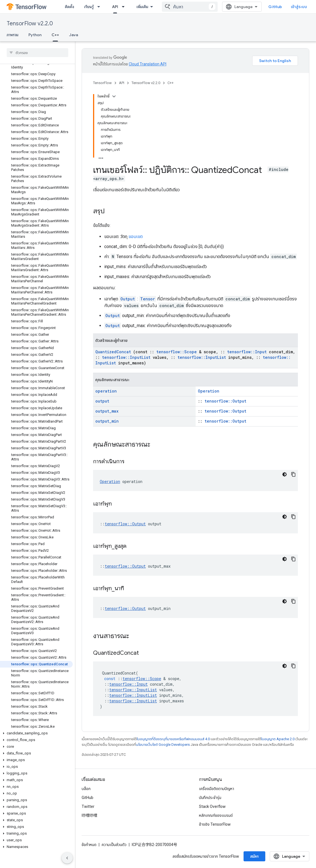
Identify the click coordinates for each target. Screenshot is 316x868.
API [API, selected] (115, 7)
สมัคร (254, 856)
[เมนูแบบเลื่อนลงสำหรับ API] (125, 7)
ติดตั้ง (70, 7)
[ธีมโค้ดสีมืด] (285, 474)
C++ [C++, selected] (55, 35)
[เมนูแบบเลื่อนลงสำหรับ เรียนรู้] (100, 7)
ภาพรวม (13, 35)
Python (35, 35)
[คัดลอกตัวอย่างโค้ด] (293, 474)
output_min (107, 421)
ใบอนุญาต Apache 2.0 (278, 739)
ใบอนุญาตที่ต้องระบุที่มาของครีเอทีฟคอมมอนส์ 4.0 (173, 739)
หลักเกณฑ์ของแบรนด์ (216, 815)
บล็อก (86, 789)
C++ (171, 83)
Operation (209, 391)
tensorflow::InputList (126, 357)
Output (128, 299)
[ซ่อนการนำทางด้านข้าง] (67, 858)
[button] (36, 733)
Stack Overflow (212, 806)
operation (106, 391)
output (102, 401)
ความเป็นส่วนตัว (114, 845)
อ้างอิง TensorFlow (215, 824)
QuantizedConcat (113, 352)
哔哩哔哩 (89, 815)
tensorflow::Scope (177, 352)
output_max (107, 411)
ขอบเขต (136, 236)
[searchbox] (37, 53)
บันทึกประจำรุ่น (210, 798)
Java (74, 35)
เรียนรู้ (89, 7)
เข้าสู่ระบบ (299, 7)
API (122, 83)
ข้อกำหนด (89, 845)
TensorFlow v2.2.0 (30, 24)
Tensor (148, 299)
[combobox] (190, 7)
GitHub (275, 7)
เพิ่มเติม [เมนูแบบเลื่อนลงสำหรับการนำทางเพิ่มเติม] (142, 7)
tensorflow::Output (225, 401)
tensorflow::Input (247, 352)
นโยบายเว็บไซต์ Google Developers (163, 745)
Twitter (88, 806)
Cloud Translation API (148, 64)
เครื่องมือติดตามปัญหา (217, 789)
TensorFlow (102, 83)
